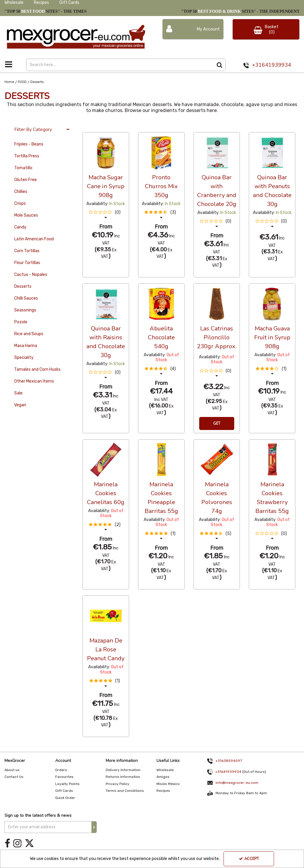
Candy (20, 227)
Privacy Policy (118, 784)
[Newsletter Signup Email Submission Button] (94, 827)
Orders (61, 770)
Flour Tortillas (27, 263)
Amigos (163, 777)
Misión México (168, 784)
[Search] (120, 65)
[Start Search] (220, 65)
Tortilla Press (27, 156)
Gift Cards (69, 3)
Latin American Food (34, 239)
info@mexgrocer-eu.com (237, 783)
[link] (7, 844)
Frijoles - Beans (29, 144)
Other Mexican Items (34, 381)
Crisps (20, 203)
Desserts (23, 286)
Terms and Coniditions (125, 791)
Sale (18, 393)
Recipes (41, 3)
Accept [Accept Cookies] (249, 859)
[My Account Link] (193, 29)
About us (12, 770)
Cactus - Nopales (31, 275)
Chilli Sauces (26, 298)
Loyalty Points (67, 784)
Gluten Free (26, 180)
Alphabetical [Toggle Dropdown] (127, 127)
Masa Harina (26, 346)
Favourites (64, 777)
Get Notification (217, 425)
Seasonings (25, 310)
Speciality (24, 358)
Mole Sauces (26, 215)
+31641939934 (272, 65)
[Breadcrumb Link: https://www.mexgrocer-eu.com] (9, 82)
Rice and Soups (29, 334)
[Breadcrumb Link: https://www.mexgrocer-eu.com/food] (22, 82)
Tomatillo (23, 168)
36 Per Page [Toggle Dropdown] (95, 127)
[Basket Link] (266, 29)
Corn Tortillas (27, 251)
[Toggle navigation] (9, 64)
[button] (106, 215)
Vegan (20, 405)
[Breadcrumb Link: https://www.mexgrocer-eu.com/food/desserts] (37, 82)
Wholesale (14, 3)
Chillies (21, 192)
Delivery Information (123, 770)
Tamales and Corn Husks (37, 369)
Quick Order (65, 798)
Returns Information (123, 777)
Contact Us (14, 777)
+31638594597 (229, 761)
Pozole (21, 322)
